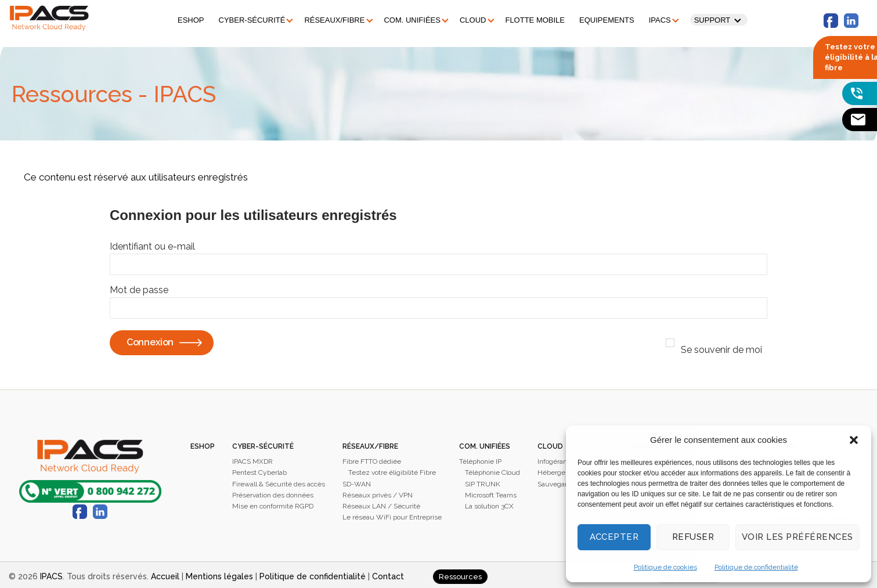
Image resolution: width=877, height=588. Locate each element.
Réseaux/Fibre (329, 18)
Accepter (614, 537)
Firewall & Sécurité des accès (279, 481)
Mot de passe (139, 286)
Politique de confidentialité (756, 567)
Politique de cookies (665, 567)
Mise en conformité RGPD (273, 503)
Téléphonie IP (480, 458)
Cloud (468, 18)
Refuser (693, 537)
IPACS (655, 18)
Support (707, 18)
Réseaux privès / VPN (378, 492)
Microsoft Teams (491, 492)
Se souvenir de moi (721, 346)
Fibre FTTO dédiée (372, 458)
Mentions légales (219, 573)
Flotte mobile (530, 18)
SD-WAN (357, 481)
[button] (854, 440)
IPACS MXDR (252, 458)
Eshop (186, 18)
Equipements (602, 18)
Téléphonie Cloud (492, 469)
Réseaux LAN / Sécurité (381, 503)
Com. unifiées (407, 18)
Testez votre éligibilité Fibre (392, 469)
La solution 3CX (489, 503)
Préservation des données (273, 492)
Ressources (460, 573)
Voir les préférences (797, 537)
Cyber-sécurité (247, 18)
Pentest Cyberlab (259, 469)
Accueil (165, 573)
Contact (388, 573)
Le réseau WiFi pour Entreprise (392, 514)
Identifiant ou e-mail (152, 243)
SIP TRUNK (483, 481)
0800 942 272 (90, 488)
